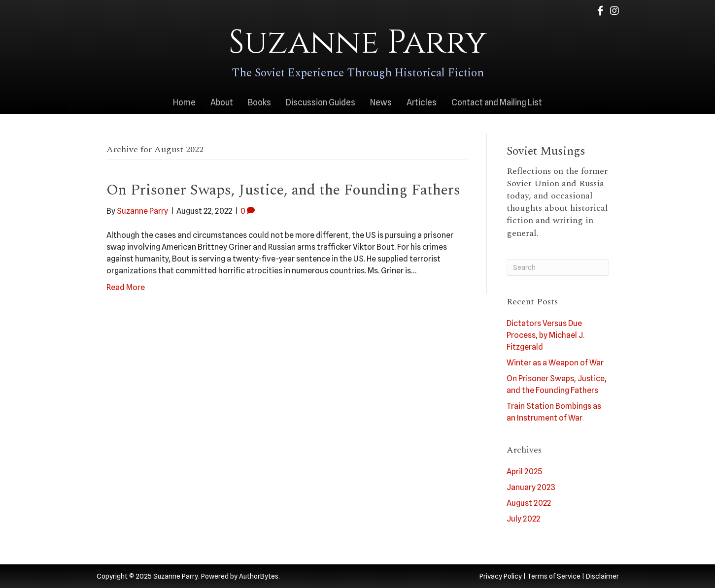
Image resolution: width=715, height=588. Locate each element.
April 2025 (524, 472)
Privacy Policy (501, 576)
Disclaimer (602, 576)
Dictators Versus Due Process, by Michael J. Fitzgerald (545, 335)
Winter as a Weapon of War (555, 363)
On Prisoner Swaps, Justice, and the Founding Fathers (283, 190)
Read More (126, 287)
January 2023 (531, 487)
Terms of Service (554, 576)
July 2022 (523, 519)
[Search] (558, 267)
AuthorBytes (259, 576)
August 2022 (529, 503)
